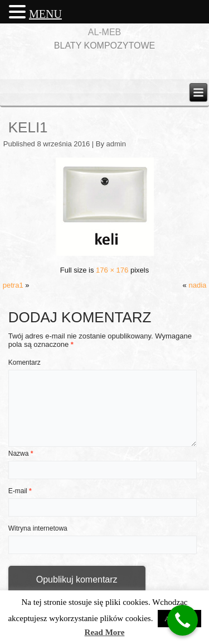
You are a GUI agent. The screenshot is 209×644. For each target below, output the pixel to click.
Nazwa (21, 454)
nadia (197, 285)
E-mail (20, 491)
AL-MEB (105, 32)
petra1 (13, 285)
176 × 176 (112, 270)
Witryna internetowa (38, 528)
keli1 (28, 127)
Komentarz (25, 362)
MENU (45, 14)
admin (116, 144)
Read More (105, 632)
